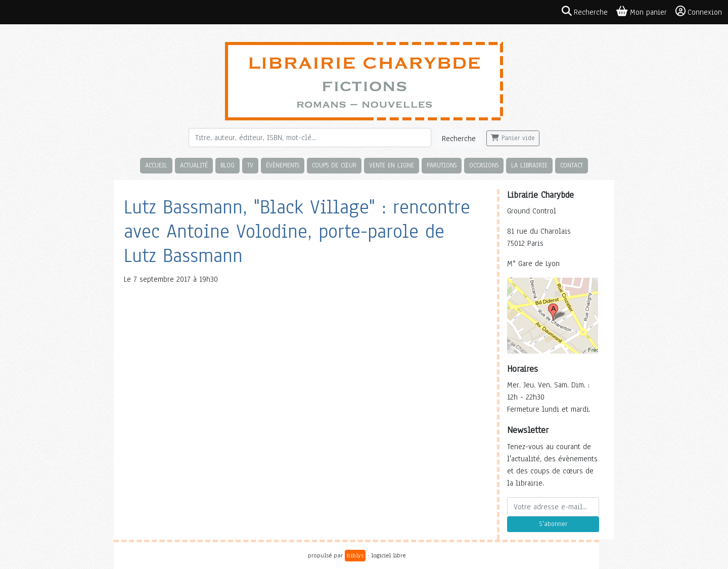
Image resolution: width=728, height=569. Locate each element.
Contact (572, 165)
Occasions (484, 165)
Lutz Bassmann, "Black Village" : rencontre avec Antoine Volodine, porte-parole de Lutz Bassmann (297, 231)
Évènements (283, 165)
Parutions (442, 165)
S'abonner (553, 524)
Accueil (156, 165)
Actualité (194, 165)
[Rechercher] (310, 138)
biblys (355, 555)
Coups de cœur (334, 165)
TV (250, 165)
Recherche (459, 139)
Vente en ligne (392, 165)
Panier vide (513, 138)
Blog (227, 165)
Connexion (699, 12)
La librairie (529, 165)
